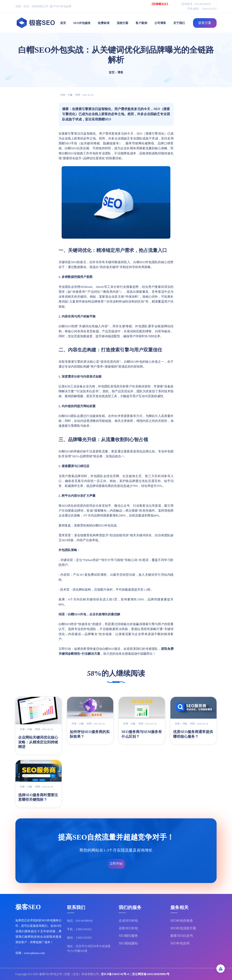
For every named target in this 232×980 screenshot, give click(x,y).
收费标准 (104, 23)
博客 (120, 72)
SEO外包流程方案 (183, 928)
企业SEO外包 (128, 921)
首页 (63, 23)
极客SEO (28, 908)
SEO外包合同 (180, 943)
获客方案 (205, 23)
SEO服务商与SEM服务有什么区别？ (142, 734)
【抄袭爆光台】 (160, 4)
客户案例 (141, 23)
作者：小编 (66, 95)
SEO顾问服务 (128, 936)
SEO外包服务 (82, 23)
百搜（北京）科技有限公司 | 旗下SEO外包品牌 (43, 6)
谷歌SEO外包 (128, 928)
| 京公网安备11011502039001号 (150, 974)
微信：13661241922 (79, 938)
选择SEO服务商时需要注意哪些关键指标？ (38, 797)
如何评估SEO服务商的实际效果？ (90, 734)
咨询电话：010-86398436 (196, 4)
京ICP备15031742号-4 (115, 974)
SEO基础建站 (128, 943)
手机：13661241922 (79, 929)
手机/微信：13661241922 (202, 9)
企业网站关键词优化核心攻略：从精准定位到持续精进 (38, 742)
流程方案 (123, 23)
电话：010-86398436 (80, 921)
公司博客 (160, 23)
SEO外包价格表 (182, 921)
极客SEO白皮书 (182, 936)
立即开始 (116, 864)
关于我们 (179, 23)
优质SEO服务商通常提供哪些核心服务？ (193, 734)
